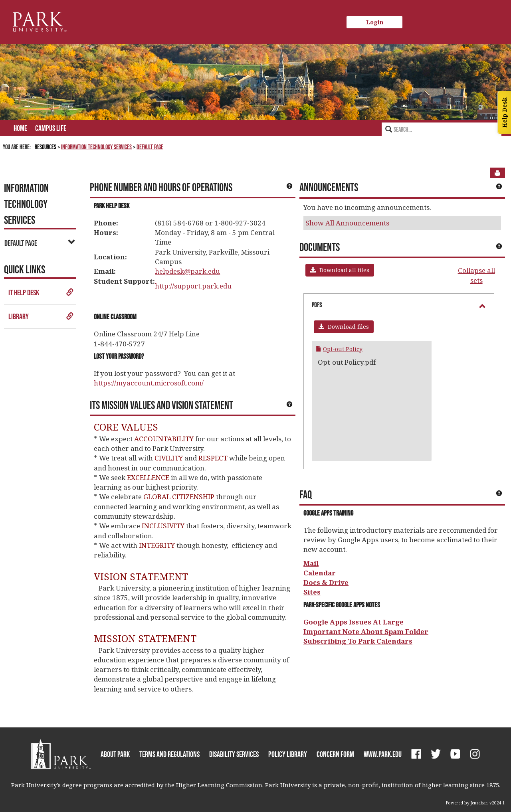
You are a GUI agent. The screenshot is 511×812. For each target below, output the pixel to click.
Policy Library (288, 754)
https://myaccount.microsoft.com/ (149, 383)
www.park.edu (383, 754)
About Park (115, 754)
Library (41, 316)
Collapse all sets (476, 275)
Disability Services (234, 754)
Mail (311, 563)
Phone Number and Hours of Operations (161, 187)
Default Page (150, 147)
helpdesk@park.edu (187, 271)
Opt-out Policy (343, 349)
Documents (320, 247)
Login (375, 22)
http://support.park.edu (193, 286)
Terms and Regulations (169, 754)
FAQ (306, 494)
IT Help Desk (41, 292)
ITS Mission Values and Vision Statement (161, 405)
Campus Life (51, 128)
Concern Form (335, 754)
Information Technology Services (96, 147)
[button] (340, 270)
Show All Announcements (347, 223)
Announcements (329, 187)
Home (20, 128)
